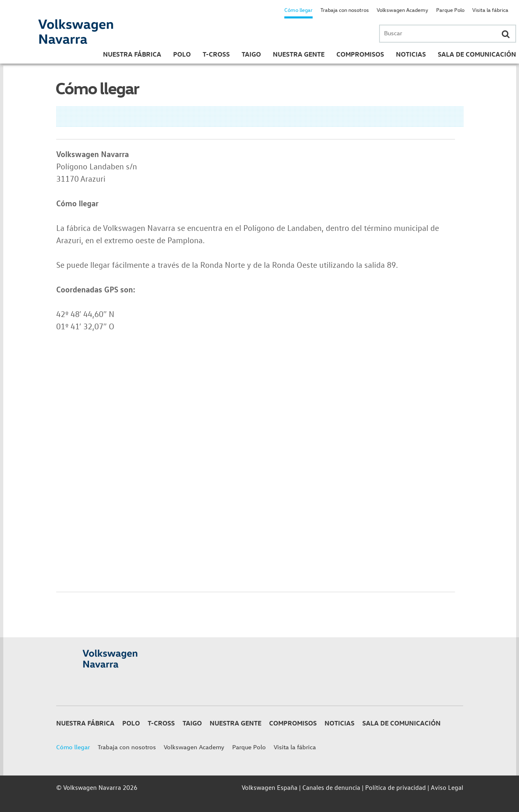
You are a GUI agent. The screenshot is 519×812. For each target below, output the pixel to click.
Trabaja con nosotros (345, 10)
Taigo (251, 54)
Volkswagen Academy (402, 10)
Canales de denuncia (331, 787)
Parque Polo (450, 10)
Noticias (411, 54)
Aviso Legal (447, 787)
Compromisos (360, 54)
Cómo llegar (298, 10)
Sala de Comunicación (477, 54)
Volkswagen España (270, 787)
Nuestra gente (299, 54)
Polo (182, 54)
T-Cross (216, 54)
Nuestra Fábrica (132, 54)
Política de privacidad (396, 787)
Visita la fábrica (490, 10)
